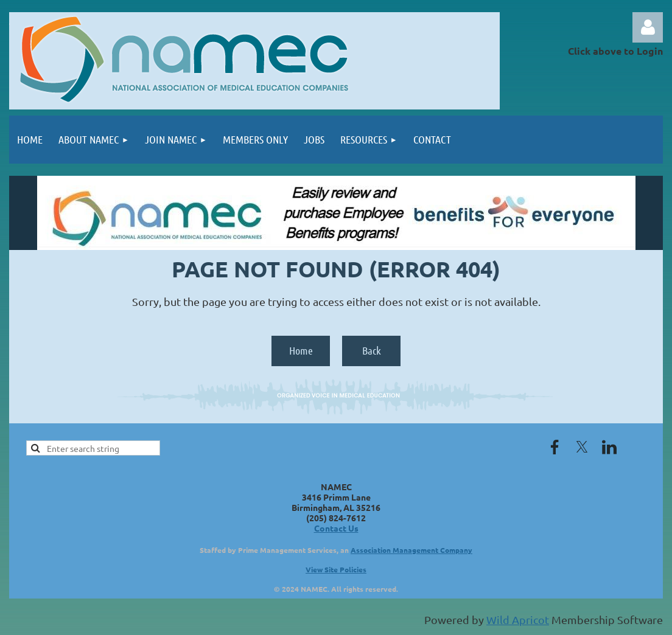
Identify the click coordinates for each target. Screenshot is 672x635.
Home (301, 350)
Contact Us (336, 528)
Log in (648, 27)
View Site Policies (336, 569)
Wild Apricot (518, 619)
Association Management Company (411, 550)
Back (372, 350)
